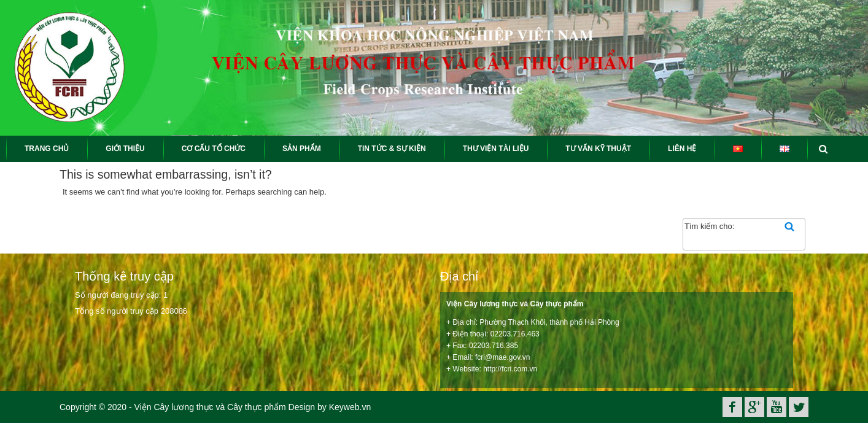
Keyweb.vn (350, 407)
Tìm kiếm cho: (709, 226)
